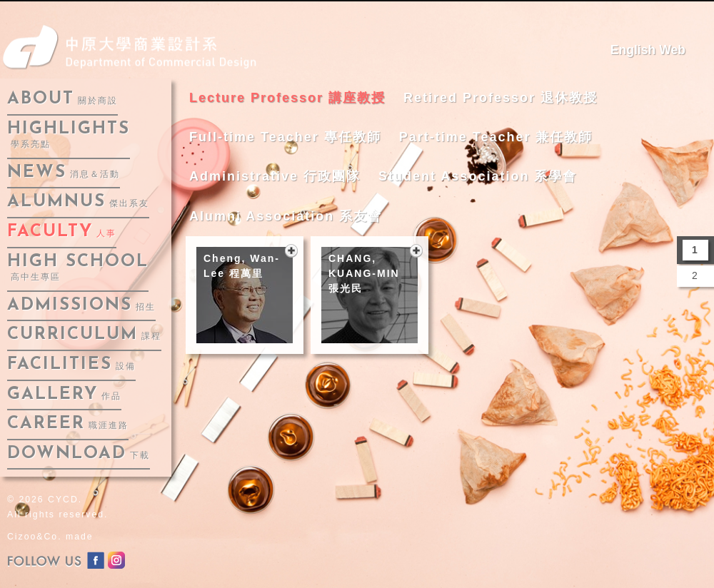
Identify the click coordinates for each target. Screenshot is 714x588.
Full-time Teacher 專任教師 (285, 137)
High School (78, 268)
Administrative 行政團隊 (275, 176)
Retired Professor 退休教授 (501, 98)
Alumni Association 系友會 (286, 216)
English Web (648, 50)
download (79, 454)
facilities (71, 365)
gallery (64, 395)
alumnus (78, 202)
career (68, 424)
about (62, 99)
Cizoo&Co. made (50, 537)
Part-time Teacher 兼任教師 (496, 137)
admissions (81, 305)
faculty (62, 232)
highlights (69, 135)
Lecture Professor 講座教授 (287, 98)
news (64, 173)
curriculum (84, 335)
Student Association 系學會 (478, 176)
